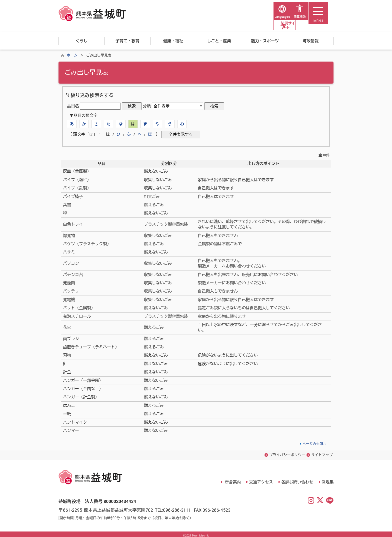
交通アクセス (261, 479)
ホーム (72, 53)
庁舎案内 (232, 479)
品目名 (73, 103)
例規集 (327, 479)
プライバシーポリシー (287, 452)
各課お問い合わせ (297, 479)
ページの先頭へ (315, 441)
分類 (147, 103)
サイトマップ (322, 452)
